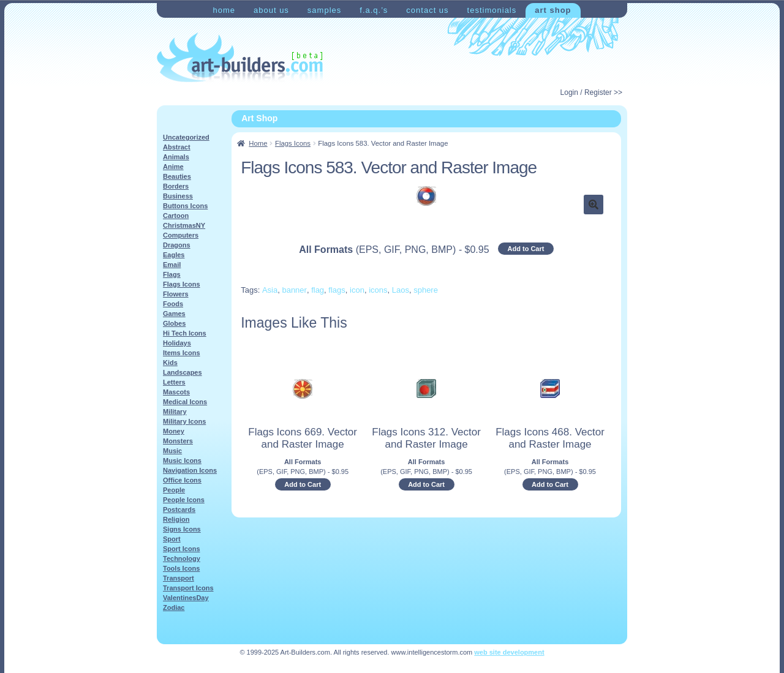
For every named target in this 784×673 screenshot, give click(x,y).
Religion (176, 519)
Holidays (177, 343)
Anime (173, 167)
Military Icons (184, 421)
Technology (182, 558)
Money (174, 431)
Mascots (176, 392)
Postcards (179, 509)
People (174, 490)
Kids (170, 363)
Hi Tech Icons (185, 333)
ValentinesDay (186, 598)
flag (318, 290)
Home (224, 10)
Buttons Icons (185, 206)
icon (357, 290)
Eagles (174, 255)
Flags (172, 274)
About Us (271, 10)
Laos (401, 290)
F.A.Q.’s (374, 10)
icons (378, 290)
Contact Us (427, 10)
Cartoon (176, 216)
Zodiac (174, 607)
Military (175, 412)
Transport (179, 578)
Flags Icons (293, 143)
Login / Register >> (591, 92)
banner (294, 290)
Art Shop (553, 10)
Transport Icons (188, 588)
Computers (181, 235)
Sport (172, 539)
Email (172, 265)
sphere (426, 290)
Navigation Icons (190, 470)
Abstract (177, 147)
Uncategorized (186, 137)
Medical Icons (185, 402)
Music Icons (182, 461)
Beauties (177, 176)
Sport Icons (182, 549)
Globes (174, 323)
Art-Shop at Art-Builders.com (240, 58)
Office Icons (182, 480)
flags (337, 290)
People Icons (184, 500)
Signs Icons (182, 529)
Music (172, 451)
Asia (270, 290)
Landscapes (183, 372)
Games (174, 314)
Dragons (177, 245)
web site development (509, 652)
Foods (173, 304)
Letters (174, 382)
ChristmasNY (184, 225)
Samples (324, 10)
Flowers (176, 294)
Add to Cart (526, 249)
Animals (176, 157)
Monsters (178, 441)
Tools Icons (181, 568)
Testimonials (492, 10)
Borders (176, 186)
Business (178, 196)
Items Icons (182, 353)
